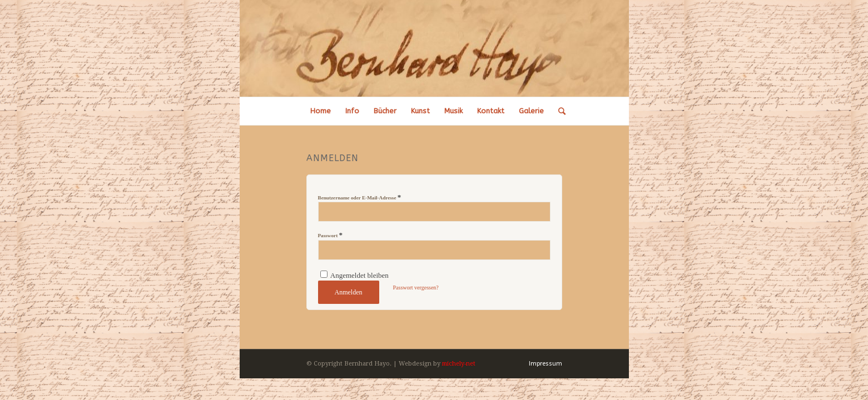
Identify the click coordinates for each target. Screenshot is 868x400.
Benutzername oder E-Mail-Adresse (360, 197)
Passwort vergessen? (416, 287)
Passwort (331, 235)
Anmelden (349, 292)
